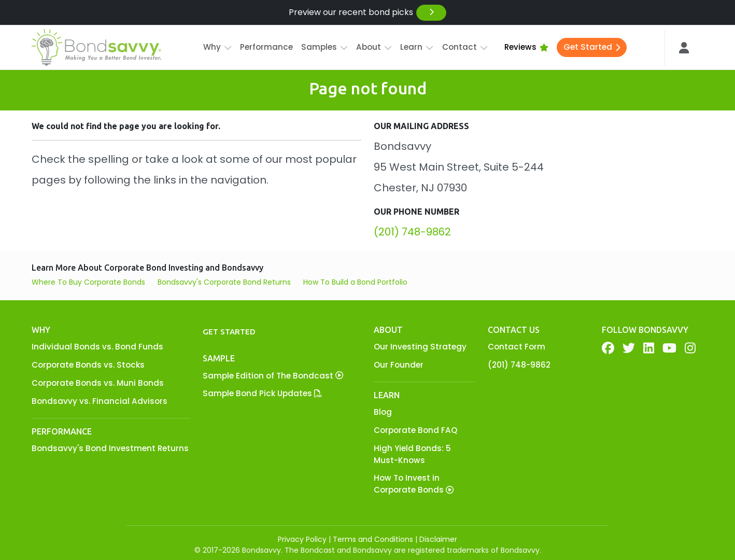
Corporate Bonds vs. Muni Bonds (98, 383)
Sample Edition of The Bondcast (273, 376)
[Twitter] (629, 348)
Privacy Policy (302, 539)
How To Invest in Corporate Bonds (414, 484)
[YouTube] (669, 348)
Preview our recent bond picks (368, 13)
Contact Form (517, 347)
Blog (383, 412)
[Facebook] (608, 348)
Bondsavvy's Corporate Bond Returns (224, 282)
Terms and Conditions (373, 539)
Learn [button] (417, 47)
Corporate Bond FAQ (415, 430)
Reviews (526, 47)
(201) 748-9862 (412, 232)
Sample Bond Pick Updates (262, 393)
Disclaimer (438, 539)
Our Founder (399, 365)
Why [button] (217, 47)
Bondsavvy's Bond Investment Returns (110, 448)
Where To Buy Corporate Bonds (88, 282)
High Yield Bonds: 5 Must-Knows (412, 454)
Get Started (592, 47)
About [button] (374, 47)
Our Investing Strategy (420, 347)
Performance (266, 47)
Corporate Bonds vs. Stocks (88, 365)
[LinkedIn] (649, 348)
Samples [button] (324, 47)
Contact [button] (465, 47)
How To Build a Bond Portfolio (355, 282)
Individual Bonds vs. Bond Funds (97, 347)
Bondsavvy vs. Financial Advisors (100, 401)
